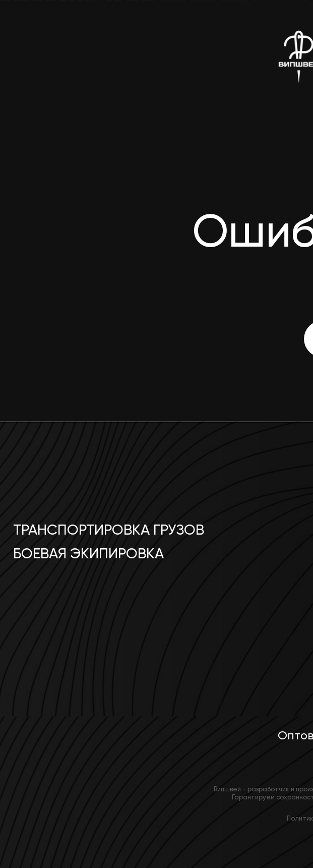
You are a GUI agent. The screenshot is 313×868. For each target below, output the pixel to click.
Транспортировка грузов (109, 530)
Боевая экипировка (88, 554)
